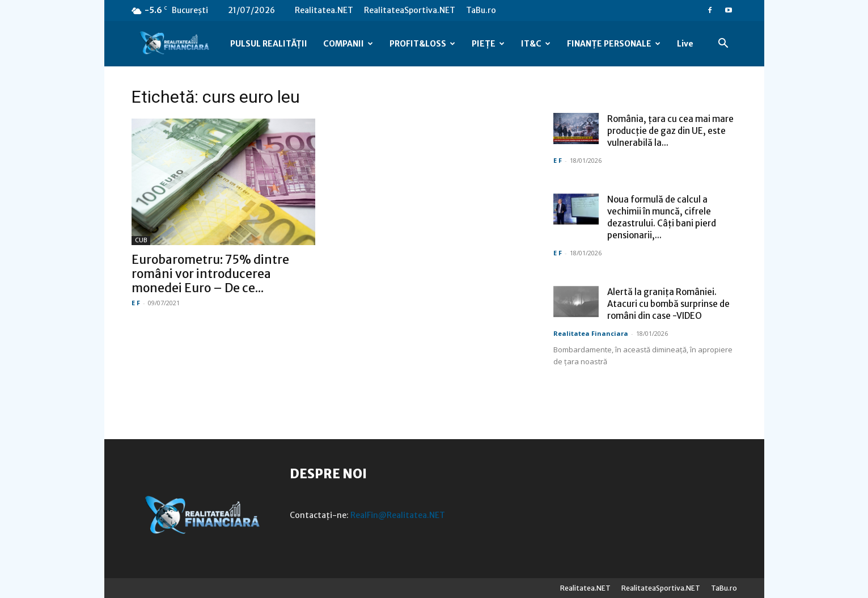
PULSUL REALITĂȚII (269, 44)
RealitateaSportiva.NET (410, 10)
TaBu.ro (481, 10)
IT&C (536, 44)
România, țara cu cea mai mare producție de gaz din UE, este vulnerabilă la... (670, 131)
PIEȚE (488, 44)
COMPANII (348, 44)
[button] (723, 45)
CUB (141, 240)
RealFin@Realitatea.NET (398, 515)
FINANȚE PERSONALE (614, 44)
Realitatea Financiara (591, 333)
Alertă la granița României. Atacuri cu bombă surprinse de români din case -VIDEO (668, 304)
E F (136, 303)
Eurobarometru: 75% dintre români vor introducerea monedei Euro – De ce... (210, 274)
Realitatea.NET (324, 10)
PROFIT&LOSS (422, 44)
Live (685, 44)
